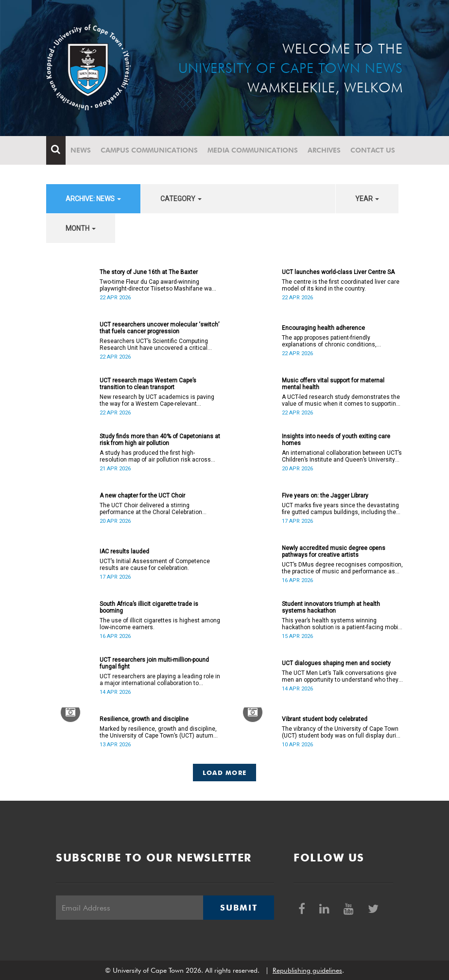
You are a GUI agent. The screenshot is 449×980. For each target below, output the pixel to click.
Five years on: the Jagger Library (325, 496)
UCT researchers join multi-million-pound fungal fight (154, 663)
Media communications (253, 150)
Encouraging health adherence (323, 328)
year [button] (367, 199)
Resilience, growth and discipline (144, 719)
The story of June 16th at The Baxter (149, 272)
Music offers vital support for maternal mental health (333, 384)
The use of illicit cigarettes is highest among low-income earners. (160, 624)
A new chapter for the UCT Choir (142, 496)
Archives (324, 150)
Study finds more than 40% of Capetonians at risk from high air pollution (160, 440)
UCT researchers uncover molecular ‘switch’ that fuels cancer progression (159, 328)
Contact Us (373, 150)
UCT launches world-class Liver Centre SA (338, 272)
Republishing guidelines (307, 970)
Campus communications (149, 150)
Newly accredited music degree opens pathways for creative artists (334, 551)
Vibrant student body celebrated (325, 719)
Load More (225, 773)
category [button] (181, 199)
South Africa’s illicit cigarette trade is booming (149, 607)
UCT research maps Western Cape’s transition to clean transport (148, 384)
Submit (239, 908)
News (81, 150)
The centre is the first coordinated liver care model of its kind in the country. (341, 285)
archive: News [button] (93, 199)
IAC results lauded (124, 551)
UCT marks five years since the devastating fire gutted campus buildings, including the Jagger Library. (340, 509)
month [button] (81, 228)
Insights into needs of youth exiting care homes (336, 440)
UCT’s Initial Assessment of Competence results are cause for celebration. (155, 565)
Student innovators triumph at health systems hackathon (331, 607)
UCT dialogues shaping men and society (336, 663)
